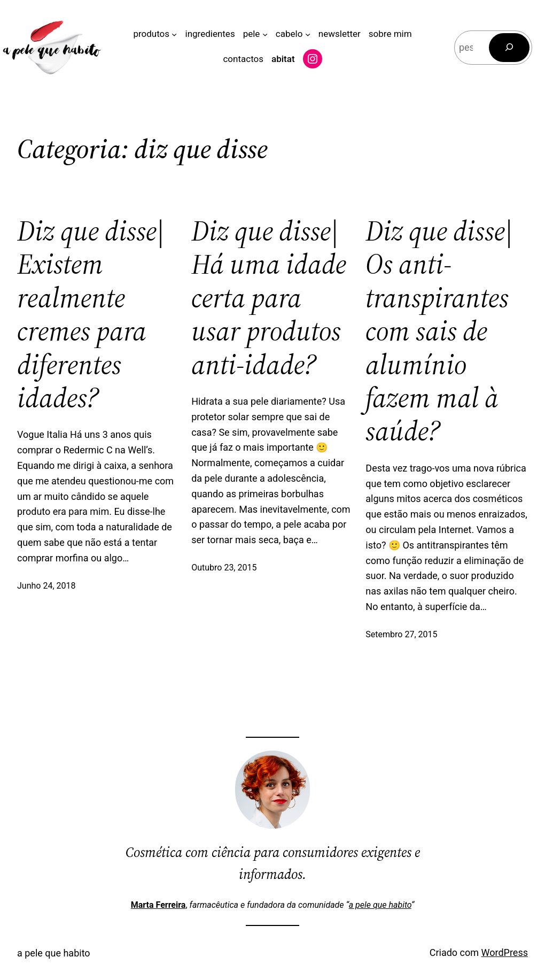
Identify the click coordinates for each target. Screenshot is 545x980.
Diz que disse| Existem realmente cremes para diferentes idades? (91, 314)
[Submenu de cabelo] (308, 34)
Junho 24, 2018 (46, 586)
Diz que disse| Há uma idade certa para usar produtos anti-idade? (269, 298)
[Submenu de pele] (265, 34)
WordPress (505, 952)
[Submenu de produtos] (174, 34)
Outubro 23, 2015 (224, 568)
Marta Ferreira (158, 905)
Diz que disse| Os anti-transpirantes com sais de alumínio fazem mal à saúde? (439, 331)
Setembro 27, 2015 (401, 634)
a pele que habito (380, 905)
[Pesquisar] (509, 48)
